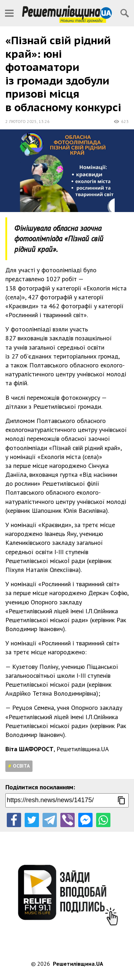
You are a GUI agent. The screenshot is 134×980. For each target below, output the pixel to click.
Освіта (21, 766)
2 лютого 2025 (21, 121)
